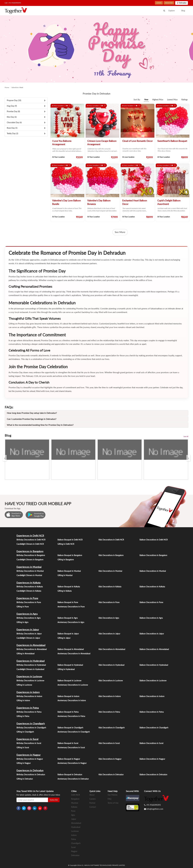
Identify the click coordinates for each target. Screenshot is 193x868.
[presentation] (5, 458)
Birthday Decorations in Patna (29, 712)
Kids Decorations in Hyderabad (111, 665)
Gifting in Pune (23, 607)
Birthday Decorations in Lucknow (30, 681)
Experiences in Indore (28, 692)
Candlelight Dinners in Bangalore (30, 560)
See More (120, 232)
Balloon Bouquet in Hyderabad (70, 665)
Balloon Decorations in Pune (151, 602)
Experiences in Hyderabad (30, 661)
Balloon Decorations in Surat (151, 743)
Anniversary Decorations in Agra (71, 622)
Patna (74, 839)
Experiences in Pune (27, 598)
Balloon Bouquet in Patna (68, 712)
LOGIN (159, 3)
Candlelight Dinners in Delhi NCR (30, 544)
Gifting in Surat (23, 747)
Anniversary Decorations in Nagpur (72, 763)
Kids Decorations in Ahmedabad (112, 649)
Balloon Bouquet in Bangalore (70, 555)
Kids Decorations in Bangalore (111, 555)
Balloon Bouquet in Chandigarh (70, 728)
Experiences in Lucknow (29, 676)
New (146, 100)
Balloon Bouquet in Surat (68, 743)
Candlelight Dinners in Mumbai (29, 575)
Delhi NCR (76, 795)
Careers (92, 799)
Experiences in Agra (27, 614)
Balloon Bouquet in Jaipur (68, 634)
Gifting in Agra (22, 622)
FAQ (109, 799)
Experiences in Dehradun (30, 770)
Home (7, 87)
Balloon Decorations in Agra (151, 618)
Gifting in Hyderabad (66, 669)
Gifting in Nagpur (24, 763)
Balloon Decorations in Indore (152, 696)
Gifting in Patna (23, 716)
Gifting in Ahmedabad (25, 654)
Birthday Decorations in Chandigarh (31, 728)
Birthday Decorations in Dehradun (31, 775)
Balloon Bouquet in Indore (68, 696)
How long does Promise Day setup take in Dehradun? (32, 413)
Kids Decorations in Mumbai (110, 571)
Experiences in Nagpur (29, 755)
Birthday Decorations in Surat (29, 743)
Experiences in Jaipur (28, 630)
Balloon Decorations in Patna (152, 712)
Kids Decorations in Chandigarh (112, 728)
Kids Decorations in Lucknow (111, 681)
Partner (92, 803)
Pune (73, 811)
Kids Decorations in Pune (109, 602)
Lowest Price (172, 100)
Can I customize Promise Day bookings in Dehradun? (32, 419)
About (92, 795)
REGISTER (169, 3)
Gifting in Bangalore (66, 560)
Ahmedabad (76, 823)
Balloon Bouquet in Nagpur (69, 759)
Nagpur (74, 851)
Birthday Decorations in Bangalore (31, 555)
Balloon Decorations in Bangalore (153, 555)
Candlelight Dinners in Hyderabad (30, 669)
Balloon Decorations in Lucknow (153, 681)
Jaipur (74, 819)
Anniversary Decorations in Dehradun (73, 779)
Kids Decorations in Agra (109, 618)
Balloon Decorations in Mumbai (153, 571)
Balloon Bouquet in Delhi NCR (70, 540)
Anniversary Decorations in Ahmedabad (74, 654)
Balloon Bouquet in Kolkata (69, 587)
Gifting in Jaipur (64, 638)
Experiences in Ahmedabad (31, 645)
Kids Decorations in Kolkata (110, 587)
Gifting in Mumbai (65, 575)
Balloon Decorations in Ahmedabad (154, 649)
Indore (74, 835)
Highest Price (158, 100)
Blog (183, 11)
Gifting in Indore (23, 700)
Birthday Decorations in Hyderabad (31, 665)
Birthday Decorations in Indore (29, 696)
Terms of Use (113, 803)
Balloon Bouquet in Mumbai (69, 571)
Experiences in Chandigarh (31, 723)
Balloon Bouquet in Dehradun (70, 775)
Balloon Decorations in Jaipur (152, 634)
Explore (172, 11)
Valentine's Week (17, 87)
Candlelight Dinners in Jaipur (28, 638)
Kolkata (74, 807)
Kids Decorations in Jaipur (109, 634)
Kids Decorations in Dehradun (111, 775)
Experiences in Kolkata (28, 583)
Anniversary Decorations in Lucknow (73, 685)
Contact (93, 807)
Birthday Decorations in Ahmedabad (32, 649)
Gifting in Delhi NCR (66, 544)
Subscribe (54, 800)
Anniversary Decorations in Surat (71, 747)
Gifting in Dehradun (25, 779)
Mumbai (75, 803)
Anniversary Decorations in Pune (71, 607)
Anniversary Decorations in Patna (71, 716)
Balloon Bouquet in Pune (68, 602)
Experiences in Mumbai (29, 567)
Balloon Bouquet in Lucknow (69, 681)
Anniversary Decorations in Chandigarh (74, 732)
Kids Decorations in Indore (110, 696)
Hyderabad (76, 827)
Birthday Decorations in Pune (29, 602)
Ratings (185, 100)
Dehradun (75, 855)
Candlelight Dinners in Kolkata (29, 591)
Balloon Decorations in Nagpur (152, 759)
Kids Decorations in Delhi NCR (111, 540)
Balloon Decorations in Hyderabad (154, 665)
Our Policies (113, 795)
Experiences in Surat (27, 739)
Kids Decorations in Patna (109, 712)
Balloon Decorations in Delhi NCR (154, 540)
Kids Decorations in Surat (109, 743)
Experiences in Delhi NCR (30, 536)
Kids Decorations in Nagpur (110, 759)
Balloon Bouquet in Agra (68, 618)
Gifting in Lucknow (24, 685)
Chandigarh (76, 843)
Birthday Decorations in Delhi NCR (31, 540)
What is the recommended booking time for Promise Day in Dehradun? (40, 425)
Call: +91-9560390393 (13, 3)
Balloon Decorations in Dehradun (153, 775)
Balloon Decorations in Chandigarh (154, 728)
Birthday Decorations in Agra (28, 618)
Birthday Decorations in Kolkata (30, 587)
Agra (73, 815)
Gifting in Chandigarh (25, 732)
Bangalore (75, 799)
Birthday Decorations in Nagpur (30, 759)
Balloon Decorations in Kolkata (152, 587)
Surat (73, 847)
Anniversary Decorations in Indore (72, 700)
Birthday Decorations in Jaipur (29, 634)
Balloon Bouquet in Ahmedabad (71, 649)
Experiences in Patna (28, 708)
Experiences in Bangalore (30, 551)
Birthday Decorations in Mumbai (30, 571)
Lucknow (75, 831)
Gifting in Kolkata (65, 591)
